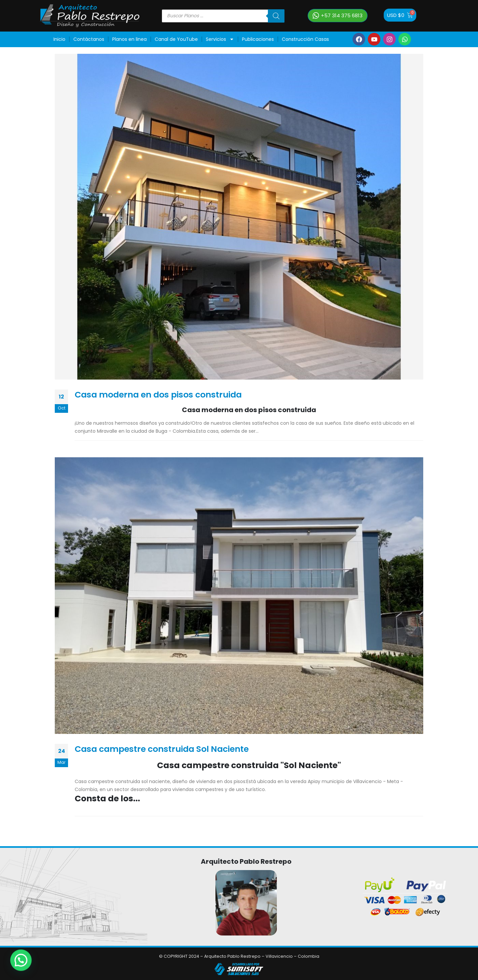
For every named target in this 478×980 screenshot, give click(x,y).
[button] (338, 16)
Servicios (220, 39)
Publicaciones (258, 39)
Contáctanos (89, 39)
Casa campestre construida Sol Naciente (162, 749)
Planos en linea (129, 39)
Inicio (59, 39)
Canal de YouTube (176, 39)
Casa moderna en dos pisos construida (158, 395)
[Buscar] (276, 16)
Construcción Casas (305, 39)
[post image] (239, 217)
